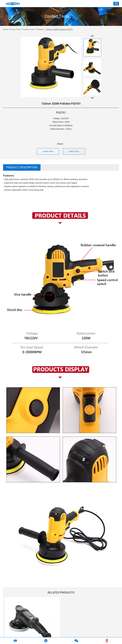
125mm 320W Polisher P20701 (59, 29)
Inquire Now (48, 151)
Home (6, 29)
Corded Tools (28, 29)
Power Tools (15, 29)
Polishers (40, 29)
